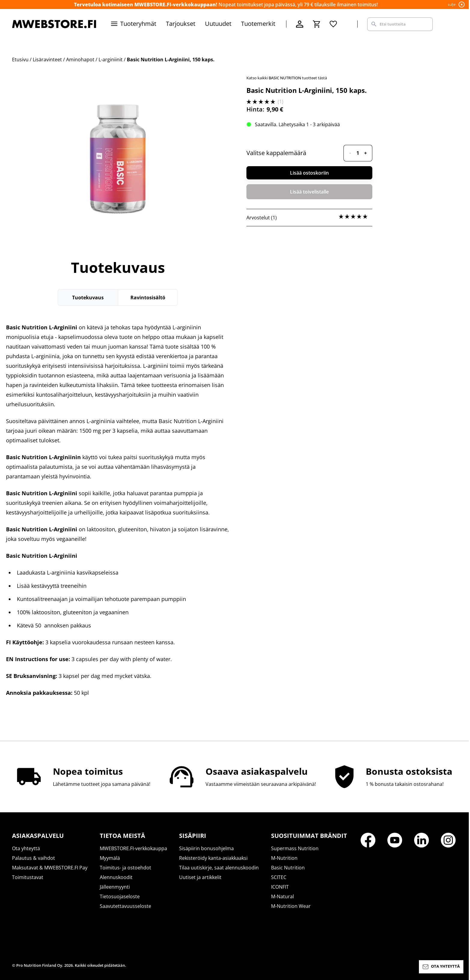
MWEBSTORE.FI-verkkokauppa (133, 848)
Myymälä (110, 858)
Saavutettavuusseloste (125, 906)
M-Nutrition (284, 858)
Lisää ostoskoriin (309, 173)
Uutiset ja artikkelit (200, 877)
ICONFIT (280, 887)
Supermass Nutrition (295, 848)
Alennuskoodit (116, 877)
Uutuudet (218, 24)
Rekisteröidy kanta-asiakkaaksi (213, 858)
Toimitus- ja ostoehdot (125, 868)
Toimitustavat (28, 877)
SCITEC (279, 877)
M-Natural (282, 896)
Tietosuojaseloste (120, 896)
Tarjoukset (181, 24)
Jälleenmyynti (115, 887)
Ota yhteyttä (26, 848)
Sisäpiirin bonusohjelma (206, 848)
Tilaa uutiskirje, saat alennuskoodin (219, 868)
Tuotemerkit (258, 24)
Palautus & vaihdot (34, 858)
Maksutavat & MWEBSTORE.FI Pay (50, 868)
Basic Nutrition (288, 868)
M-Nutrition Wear (291, 906)
